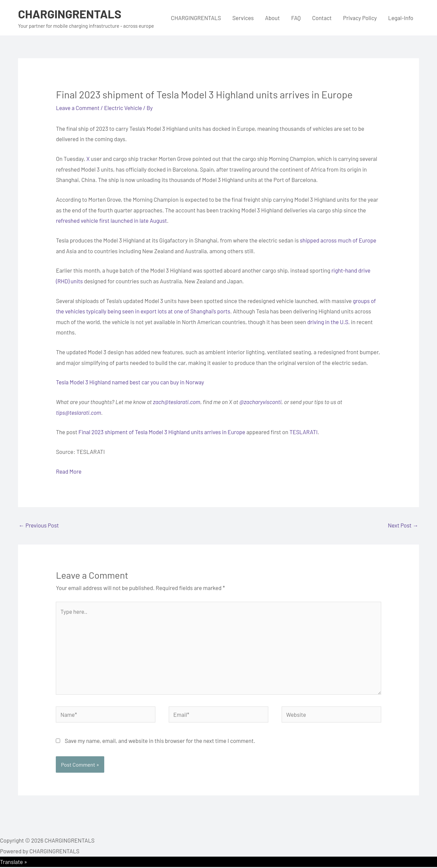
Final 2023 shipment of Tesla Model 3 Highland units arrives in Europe (163, 432)
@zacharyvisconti (261, 402)
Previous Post (39, 525)
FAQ (296, 18)
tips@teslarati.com (79, 412)
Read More (69, 471)
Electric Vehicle (124, 108)
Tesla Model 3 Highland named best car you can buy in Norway (130, 382)
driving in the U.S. (329, 322)
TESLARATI (305, 432)
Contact (322, 18)
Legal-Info (401, 18)
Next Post (403, 525)
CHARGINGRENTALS (70, 14)
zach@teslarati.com (177, 402)
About (272, 18)
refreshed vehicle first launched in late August (112, 220)
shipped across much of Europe (338, 240)
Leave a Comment (78, 108)
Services (243, 18)
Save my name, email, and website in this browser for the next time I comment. (160, 742)
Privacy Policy (360, 18)
